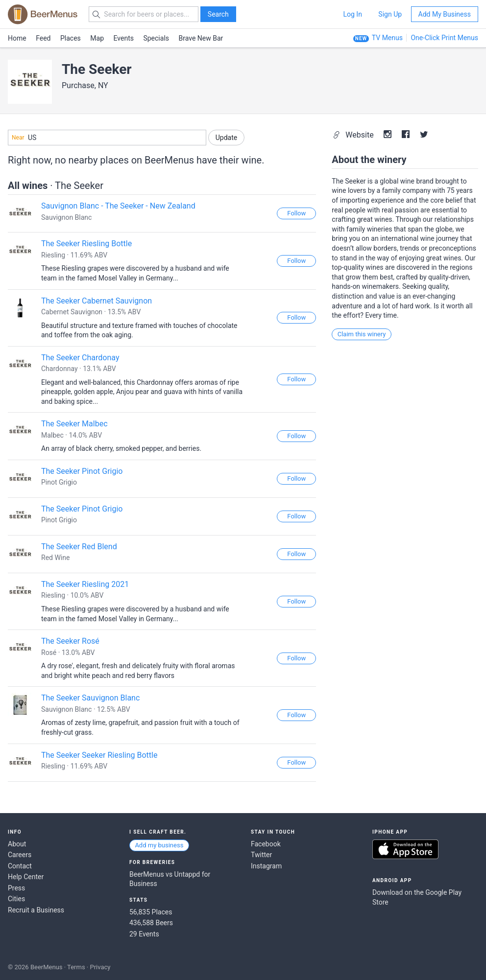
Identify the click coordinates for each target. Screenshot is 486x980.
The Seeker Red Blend (79, 547)
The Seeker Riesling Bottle (86, 244)
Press (16, 888)
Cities (16, 899)
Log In (352, 14)
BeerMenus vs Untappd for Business (170, 879)
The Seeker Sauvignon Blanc (90, 698)
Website (354, 135)
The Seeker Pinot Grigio (82, 471)
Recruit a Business (36, 910)
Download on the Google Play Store (417, 897)
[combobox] (107, 138)
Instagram (266, 866)
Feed (43, 38)
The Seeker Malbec (74, 424)
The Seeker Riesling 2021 (85, 584)
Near (18, 138)
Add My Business (445, 14)
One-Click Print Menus (444, 38)
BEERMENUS (43, 14)
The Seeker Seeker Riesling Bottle (99, 755)
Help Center (26, 877)
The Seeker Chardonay (80, 358)
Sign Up (390, 14)
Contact (20, 866)
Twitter (261, 855)
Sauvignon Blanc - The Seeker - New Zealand (118, 206)
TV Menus (387, 38)
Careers (20, 855)
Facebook (266, 844)
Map (97, 38)
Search (218, 14)
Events (124, 38)
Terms (76, 967)
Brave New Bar (201, 38)
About (17, 844)
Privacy (100, 967)
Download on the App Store (405, 849)
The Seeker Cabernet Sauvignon (97, 301)
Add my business (159, 845)
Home (17, 38)
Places (71, 38)
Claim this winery (362, 334)
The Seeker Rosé (70, 641)
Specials (156, 38)
